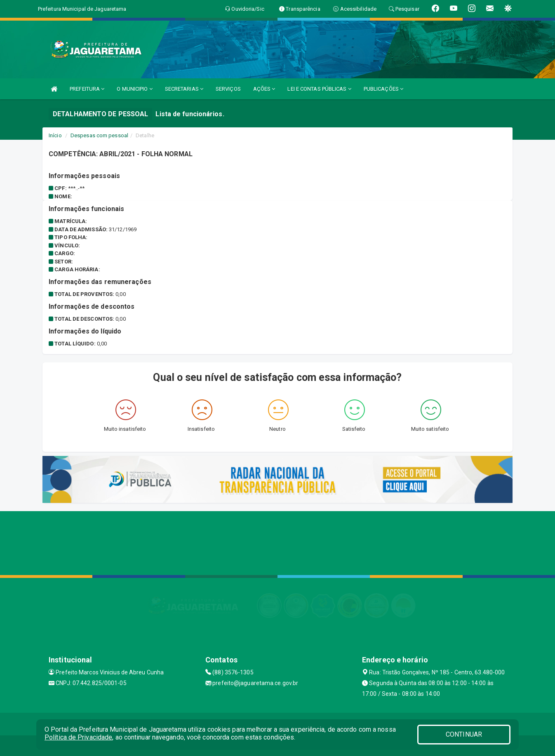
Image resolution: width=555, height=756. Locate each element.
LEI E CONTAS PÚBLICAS (319, 89)
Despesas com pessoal (99, 135)
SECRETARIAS (184, 89)
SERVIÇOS (228, 89)
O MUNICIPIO (134, 89)
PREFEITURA (87, 89)
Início (55, 135)
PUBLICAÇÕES (383, 89)
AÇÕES (264, 89)
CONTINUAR (464, 734)
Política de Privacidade (78, 737)
